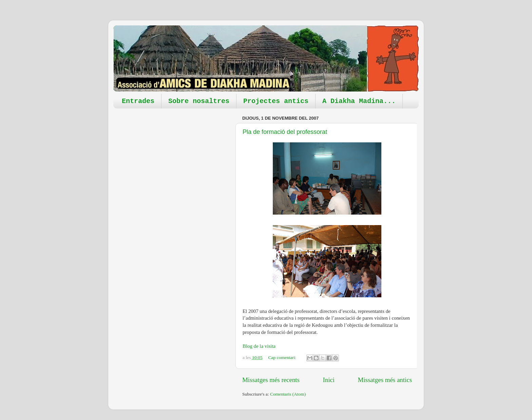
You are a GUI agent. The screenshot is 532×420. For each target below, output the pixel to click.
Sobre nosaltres (199, 101)
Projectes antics (276, 101)
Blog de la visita (259, 346)
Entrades (138, 101)
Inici (329, 380)
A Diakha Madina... (359, 101)
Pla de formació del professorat (285, 132)
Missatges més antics (385, 380)
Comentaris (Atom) (288, 394)
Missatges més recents (271, 380)
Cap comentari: (283, 357)
